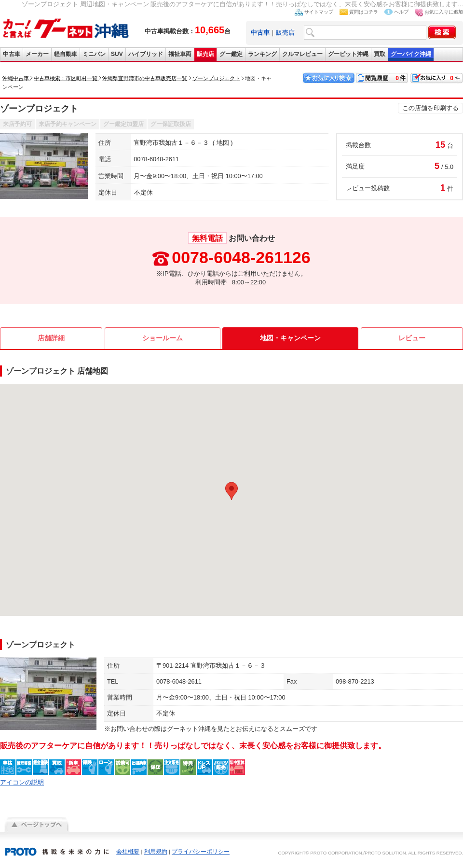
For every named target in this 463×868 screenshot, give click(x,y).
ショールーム (163, 338)
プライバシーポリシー (201, 852)
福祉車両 (180, 54)
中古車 (12, 54)
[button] (231, 491)
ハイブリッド (146, 54)
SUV (117, 54)
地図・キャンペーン (290, 338)
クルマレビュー (302, 54)
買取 (380, 54)
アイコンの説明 (22, 782)
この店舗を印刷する (430, 108)
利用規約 (156, 852)
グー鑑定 (231, 54)
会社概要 (128, 852)
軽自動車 (66, 54)
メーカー (37, 54)
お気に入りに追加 (444, 12)
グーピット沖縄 (348, 54)
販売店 (285, 33)
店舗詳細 (51, 338)
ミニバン (94, 54)
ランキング (262, 54)
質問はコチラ (364, 12)
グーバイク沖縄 (411, 54)
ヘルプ (401, 12)
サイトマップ (319, 12)
